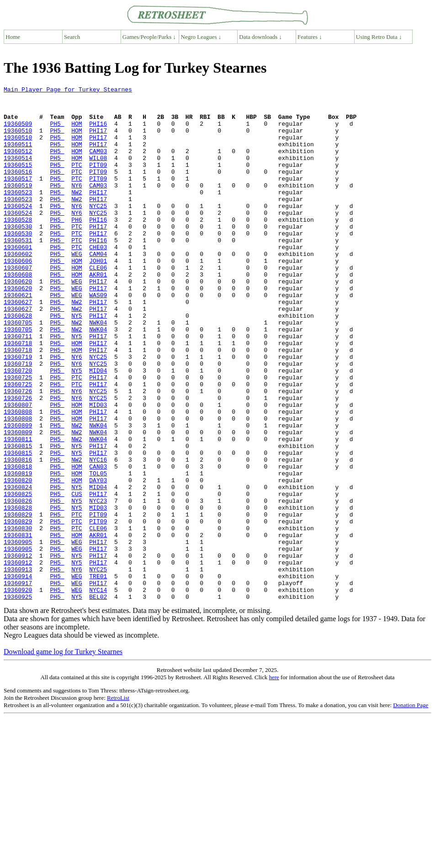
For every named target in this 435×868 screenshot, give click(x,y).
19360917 (18, 683)
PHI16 (98, 132)
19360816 (18, 535)
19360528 (18, 247)
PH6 (77, 247)
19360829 (18, 601)
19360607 (18, 304)
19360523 (18, 214)
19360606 (18, 296)
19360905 (18, 634)
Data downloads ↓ (260, 37)
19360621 (18, 337)
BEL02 (98, 699)
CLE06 (98, 304)
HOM (77, 132)
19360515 (18, 181)
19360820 (18, 559)
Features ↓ (310, 37)
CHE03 (98, 280)
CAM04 (98, 288)
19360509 (18, 132)
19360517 (18, 197)
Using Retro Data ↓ (379, 37)
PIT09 (98, 181)
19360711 (18, 387)
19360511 (18, 156)
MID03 (98, 469)
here (274, 780)
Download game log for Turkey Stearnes (63, 754)
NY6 (77, 206)
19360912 (18, 650)
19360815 (18, 518)
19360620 (18, 321)
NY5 (77, 362)
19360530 (18, 255)
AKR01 (98, 313)
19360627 (18, 346)
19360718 (18, 395)
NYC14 (98, 691)
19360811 (18, 510)
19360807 (18, 469)
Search (72, 37)
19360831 (18, 625)
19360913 (18, 666)
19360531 (18, 272)
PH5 (57, 132)
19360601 (18, 280)
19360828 (18, 592)
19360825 (18, 576)
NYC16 (98, 535)
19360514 (18, 173)
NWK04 (98, 370)
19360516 (18, 189)
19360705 (18, 370)
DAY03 (98, 559)
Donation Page (411, 808)
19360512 (18, 165)
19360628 (18, 362)
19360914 (18, 675)
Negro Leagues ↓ (201, 37)
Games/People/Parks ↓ (149, 37)
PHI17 (98, 140)
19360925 (18, 699)
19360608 (18, 313)
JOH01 (98, 296)
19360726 (18, 453)
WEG (77, 288)
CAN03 (98, 543)
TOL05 (98, 551)
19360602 (18, 288)
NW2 (77, 214)
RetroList (118, 801)
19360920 (18, 691)
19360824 (18, 568)
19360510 (18, 140)
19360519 (18, 206)
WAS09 (98, 337)
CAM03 (98, 165)
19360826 (18, 584)
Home (13, 37)
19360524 (18, 230)
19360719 (18, 411)
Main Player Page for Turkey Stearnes (68, 91)
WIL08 (98, 173)
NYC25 (98, 230)
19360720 (18, 428)
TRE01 (98, 675)
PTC (77, 181)
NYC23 (98, 584)
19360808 (18, 477)
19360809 (18, 494)
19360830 (18, 617)
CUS (77, 576)
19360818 (18, 543)
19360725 (18, 436)
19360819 (18, 551)
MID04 (98, 428)
